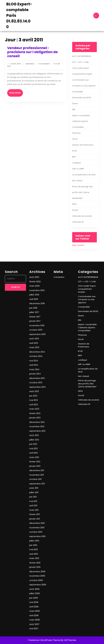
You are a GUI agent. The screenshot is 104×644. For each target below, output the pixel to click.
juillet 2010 (34, 541)
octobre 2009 (36, 580)
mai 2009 (34, 602)
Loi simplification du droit (84, 175)
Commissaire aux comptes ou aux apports (87, 299)
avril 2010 (34, 554)
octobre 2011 (35, 479)
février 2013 (35, 413)
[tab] (96, 16)
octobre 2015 (36, 330)
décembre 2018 (37, 303)
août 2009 (34, 589)
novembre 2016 (37, 325)
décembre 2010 (37, 523)
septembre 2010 (37, 536)
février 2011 (35, 514)
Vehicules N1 (78, 222)
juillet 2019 (34, 295)
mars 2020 (34, 286)
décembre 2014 (37, 352)
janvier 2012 (35, 466)
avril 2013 (34, 405)
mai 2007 (34, 629)
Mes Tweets (78, 245)
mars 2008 (34, 620)
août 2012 (34, 435)
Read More (16, 94)
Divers (75, 104)
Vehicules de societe (82, 216)
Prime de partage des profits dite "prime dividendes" (82, 192)
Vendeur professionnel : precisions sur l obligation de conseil (32, 52)
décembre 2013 (37, 378)
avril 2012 (34, 453)
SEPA (74, 204)
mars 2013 (34, 409)
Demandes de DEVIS (82, 98)
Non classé (77, 181)
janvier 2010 (35, 567)
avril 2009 (34, 607)
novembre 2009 (37, 576)
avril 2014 (34, 365)
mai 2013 (34, 400)
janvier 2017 (35, 321)
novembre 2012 (37, 426)
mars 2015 (34, 347)
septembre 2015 (37, 334)
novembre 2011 (37, 475)
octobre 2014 (36, 356)
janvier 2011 (35, 519)
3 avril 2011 (15, 64)
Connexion (59, 277)
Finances (76, 133)
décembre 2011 (37, 470)
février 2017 (35, 317)
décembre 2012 (37, 422)
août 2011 (34, 488)
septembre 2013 (37, 387)
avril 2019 (34, 299)
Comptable (78, 92)
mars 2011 (34, 510)
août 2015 (34, 339)
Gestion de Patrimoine (83, 145)
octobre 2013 (36, 382)
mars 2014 (34, 369)
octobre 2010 (36, 532)
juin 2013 (33, 396)
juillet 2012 (34, 440)
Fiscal (75, 139)
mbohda (29, 64)
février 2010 (35, 563)
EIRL (74, 109)
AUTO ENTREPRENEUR (82, 56)
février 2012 (35, 462)
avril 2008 (34, 615)
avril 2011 (33, 506)
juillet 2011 (34, 492)
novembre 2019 (37, 290)
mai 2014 (34, 361)
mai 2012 (33, 448)
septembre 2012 (37, 431)
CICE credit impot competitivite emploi (87, 289)
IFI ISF (75, 151)
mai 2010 (34, 549)
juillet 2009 (34, 593)
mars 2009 (34, 611)
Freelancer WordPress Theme (44, 640)
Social (75, 210)
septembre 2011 (37, 484)
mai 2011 (33, 501)
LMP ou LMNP (78, 169)
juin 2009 (34, 598)
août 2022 (34, 277)
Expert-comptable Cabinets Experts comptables (81, 121)
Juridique (76, 163)
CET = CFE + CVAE (80, 62)
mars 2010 (34, 558)
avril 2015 (34, 343)
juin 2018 (33, 308)
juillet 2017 (34, 312)
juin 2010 (33, 545)
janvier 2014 (35, 374)
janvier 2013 (35, 418)
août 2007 (34, 624)
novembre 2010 (37, 528)
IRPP (74, 157)
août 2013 (34, 391)
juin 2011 (33, 497)
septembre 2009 (38, 585)
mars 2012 (34, 457)
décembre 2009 (37, 571)
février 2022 (35, 282)
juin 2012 (33, 444)
